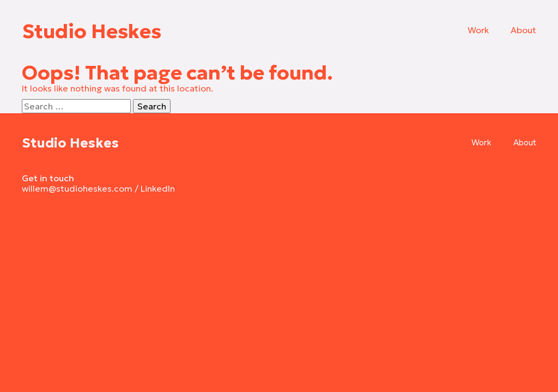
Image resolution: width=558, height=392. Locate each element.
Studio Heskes (92, 31)
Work (478, 30)
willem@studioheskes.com (77, 188)
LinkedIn (158, 188)
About (523, 30)
